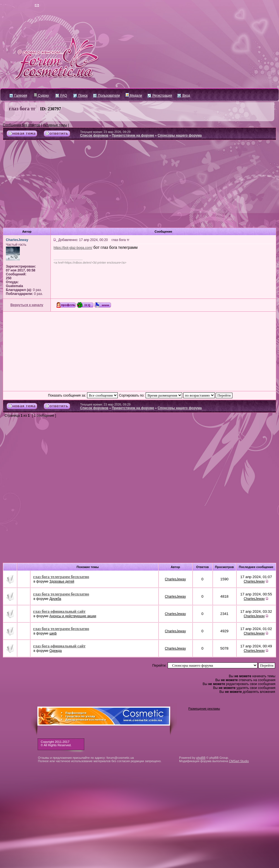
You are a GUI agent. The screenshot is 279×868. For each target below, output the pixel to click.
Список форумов (94, 135)
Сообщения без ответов (21, 125)
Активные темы (55, 125)
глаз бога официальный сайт (59, 611)
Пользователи (107, 96)
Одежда (56, 651)
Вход (184, 96)
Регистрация (160, 96)
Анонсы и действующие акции (73, 616)
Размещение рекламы (204, 709)
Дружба (55, 599)
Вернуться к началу (27, 305)
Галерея (18, 96)
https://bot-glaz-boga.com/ (73, 248)
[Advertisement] (139, 186)
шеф (53, 633)
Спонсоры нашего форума (180, 135)
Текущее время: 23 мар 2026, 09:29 (105, 132)
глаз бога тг (22, 109)
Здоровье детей (62, 581)
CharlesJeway (175, 579)
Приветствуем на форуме (133, 135)
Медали (134, 96)
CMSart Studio (239, 761)
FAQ (61, 96)
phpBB (201, 758)
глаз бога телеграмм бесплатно (61, 577)
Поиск (80, 96)
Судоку (41, 96)
